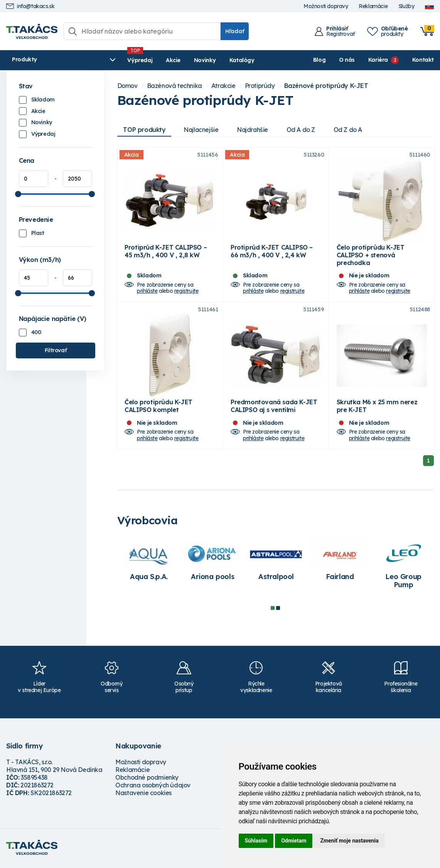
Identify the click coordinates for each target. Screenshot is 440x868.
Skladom (43, 100)
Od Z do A (350, 130)
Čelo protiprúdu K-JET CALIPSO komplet (158, 409)
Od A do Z (303, 130)
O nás (347, 60)
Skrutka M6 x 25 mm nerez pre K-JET (377, 409)
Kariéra (378, 60)
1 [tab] (273, 610)
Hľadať (235, 31)
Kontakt (423, 60)
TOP (145, 130)
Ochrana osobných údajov (153, 788)
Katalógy (225, 60)
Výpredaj (124, 60)
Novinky (188, 60)
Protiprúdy (260, 86)
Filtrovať (56, 350)
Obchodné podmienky (147, 780)
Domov (127, 86)
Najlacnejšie (202, 130)
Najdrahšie (254, 130)
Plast (38, 233)
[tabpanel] (149, 564)
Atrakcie (223, 86)
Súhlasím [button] (256, 841)
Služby (406, 6)
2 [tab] (278, 610)
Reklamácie (373, 6)
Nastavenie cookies (143, 795)
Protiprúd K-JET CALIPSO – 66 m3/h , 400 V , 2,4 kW (272, 252)
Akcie (157, 60)
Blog (319, 60)
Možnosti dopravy (326, 6)
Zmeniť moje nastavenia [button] (349, 841)
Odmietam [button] (294, 841)
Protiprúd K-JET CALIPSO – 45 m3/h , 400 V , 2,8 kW (166, 252)
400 (36, 332)
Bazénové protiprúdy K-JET (326, 86)
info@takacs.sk (30, 6)
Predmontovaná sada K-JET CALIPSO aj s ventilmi (274, 409)
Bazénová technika (174, 86)
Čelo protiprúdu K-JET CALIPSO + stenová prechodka (371, 256)
